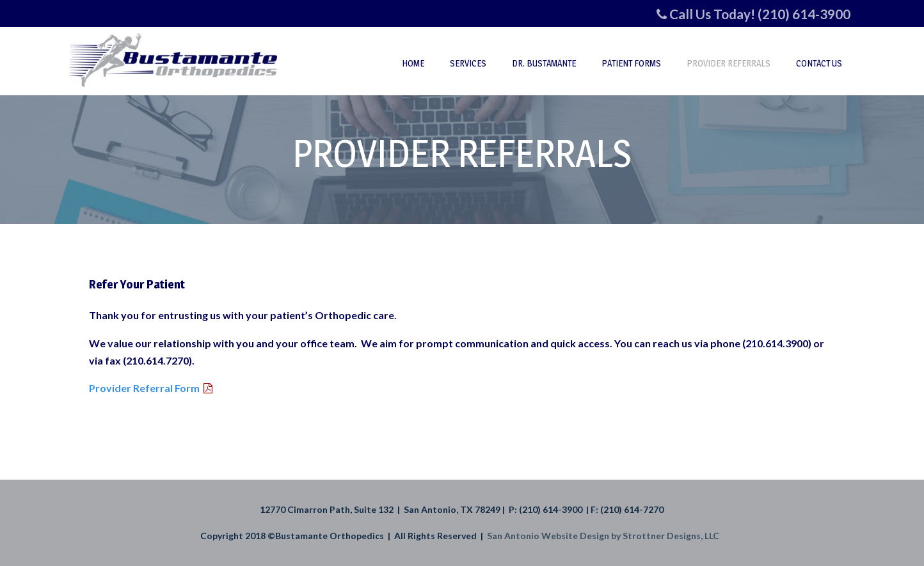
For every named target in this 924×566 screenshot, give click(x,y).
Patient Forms (631, 63)
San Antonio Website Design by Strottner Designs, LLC (605, 536)
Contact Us (819, 63)
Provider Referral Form (144, 388)
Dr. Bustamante (544, 63)
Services (468, 63)
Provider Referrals (729, 63)
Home (413, 63)
